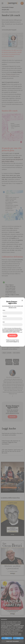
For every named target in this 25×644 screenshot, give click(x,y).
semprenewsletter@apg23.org (13, 342)
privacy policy (18, 328)
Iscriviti (12, 335)
